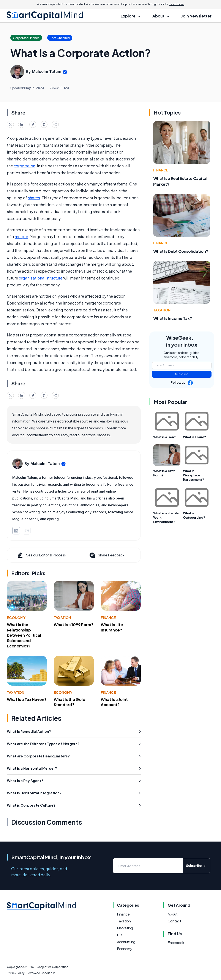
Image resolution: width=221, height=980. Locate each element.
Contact (174, 921)
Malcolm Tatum (47, 71)
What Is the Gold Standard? (70, 702)
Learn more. (177, 4)
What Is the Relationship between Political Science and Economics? (24, 635)
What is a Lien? (164, 437)
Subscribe (182, 374)
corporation (24, 166)
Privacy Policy (16, 973)
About (173, 914)
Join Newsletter (196, 16)
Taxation (62, 618)
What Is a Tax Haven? (27, 699)
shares (34, 198)
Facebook (176, 943)
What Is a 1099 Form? (74, 624)
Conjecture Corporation (52, 967)
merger (21, 236)
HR (119, 935)
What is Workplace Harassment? (193, 475)
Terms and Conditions (41, 973)
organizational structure (41, 278)
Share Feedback (107, 555)
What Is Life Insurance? (112, 627)
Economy (16, 618)
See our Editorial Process (41, 555)
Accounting (126, 942)
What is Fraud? (194, 437)
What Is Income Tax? (173, 318)
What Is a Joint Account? (114, 702)
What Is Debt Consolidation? (181, 251)
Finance (108, 618)
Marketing (125, 928)
